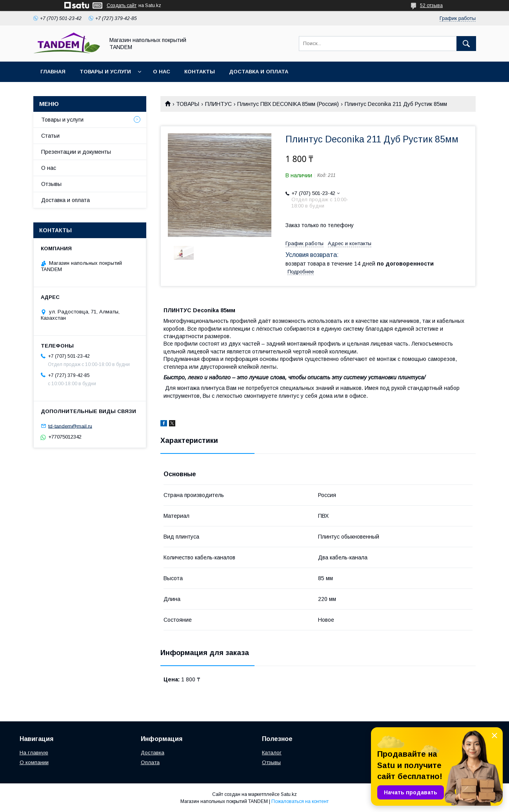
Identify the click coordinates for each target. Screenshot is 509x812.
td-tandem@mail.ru (70, 426)
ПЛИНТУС (218, 104)
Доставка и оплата (259, 72)
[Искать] (466, 44)
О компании (34, 762)
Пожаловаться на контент (300, 801)
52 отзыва (431, 5)
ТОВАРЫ (188, 104)
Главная (53, 72)
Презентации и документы (76, 152)
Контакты (200, 72)
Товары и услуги (105, 72)
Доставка (153, 753)
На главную (34, 753)
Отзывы (51, 184)
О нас (162, 72)
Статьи (50, 136)
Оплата (150, 762)
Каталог (272, 753)
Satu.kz (289, 794)
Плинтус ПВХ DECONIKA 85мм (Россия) (288, 104)
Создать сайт (122, 5)
